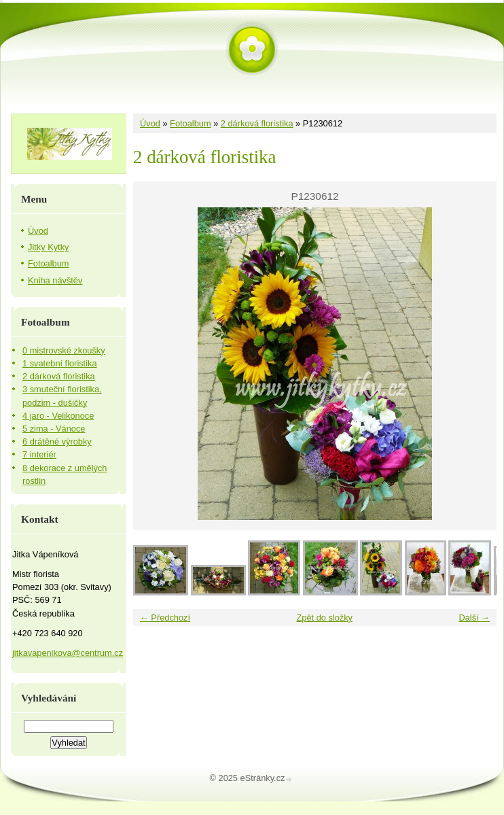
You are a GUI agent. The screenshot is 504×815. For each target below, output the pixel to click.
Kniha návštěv (55, 280)
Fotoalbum (190, 123)
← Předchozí (165, 618)
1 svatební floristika (60, 363)
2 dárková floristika (257, 123)
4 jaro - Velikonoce (58, 416)
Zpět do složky (324, 618)
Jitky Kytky (48, 247)
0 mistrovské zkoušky (64, 350)
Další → (474, 618)
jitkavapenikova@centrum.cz (68, 653)
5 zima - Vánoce (54, 429)
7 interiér (39, 454)
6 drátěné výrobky (57, 441)
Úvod (150, 123)
